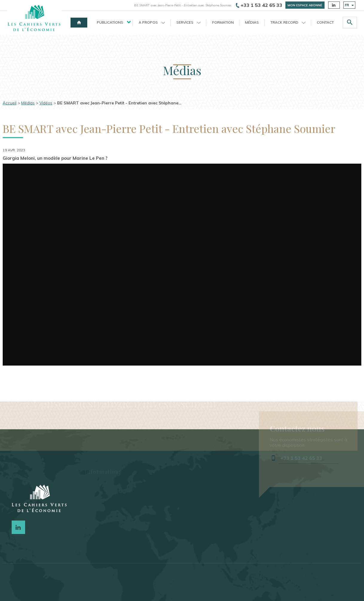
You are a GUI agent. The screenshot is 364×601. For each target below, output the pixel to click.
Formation (223, 22)
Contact (325, 22)
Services (188, 22)
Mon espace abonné (305, 5)
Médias (252, 22)
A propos (152, 22)
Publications (110, 22)
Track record (288, 22)
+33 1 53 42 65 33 (259, 5)
